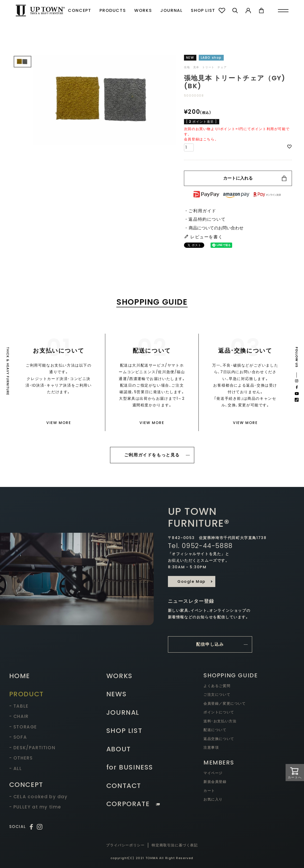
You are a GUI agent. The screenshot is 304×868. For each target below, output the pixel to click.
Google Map (191, 581)
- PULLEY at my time (35, 807)
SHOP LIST (203, 10)
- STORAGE (23, 727)
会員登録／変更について (225, 704)
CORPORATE (133, 804)
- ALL (16, 768)
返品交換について (219, 739)
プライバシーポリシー (125, 845)
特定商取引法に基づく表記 (175, 845)
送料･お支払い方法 (220, 721)
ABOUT (119, 749)
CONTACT (124, 786)
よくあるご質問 (217, 686)
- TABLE (19, 706)
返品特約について (207, 219)
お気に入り (213, 799)
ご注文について (217, 695)
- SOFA (18, 737)
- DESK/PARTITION (32, 748)
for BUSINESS (130, 767)
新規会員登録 (215, 782)
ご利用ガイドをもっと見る (152, 455)
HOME (20, 676)
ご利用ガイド (202, 211)
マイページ (213, 773)
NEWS (116, 694)
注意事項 (211, 748)
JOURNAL (171, 10)
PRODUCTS (113, 10)
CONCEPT (79, 10)
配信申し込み (210, 644)
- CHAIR (19, 716)
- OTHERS (21, 758)
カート (209, 791)
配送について (215, 730)
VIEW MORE (59, 423)
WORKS (143, 10)
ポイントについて (219, 712)
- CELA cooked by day (38, 797)
